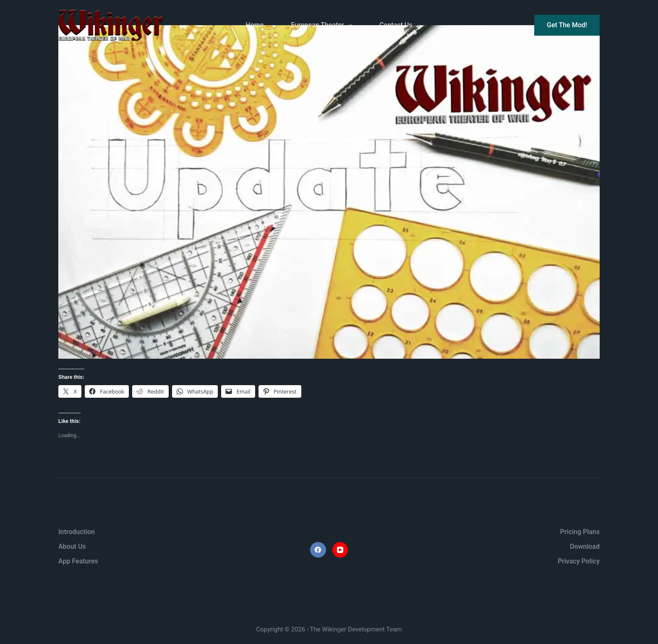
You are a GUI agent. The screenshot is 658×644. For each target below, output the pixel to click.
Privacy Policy (579, 561)
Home (255, 25)
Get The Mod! (567, 25)
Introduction (77, 532)
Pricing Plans (580, 532)
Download (585, 546)
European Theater (323, 25)
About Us (72, 546)
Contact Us (396, 25)
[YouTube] (340, 550)
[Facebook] (318, 550)
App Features (78, 561)
